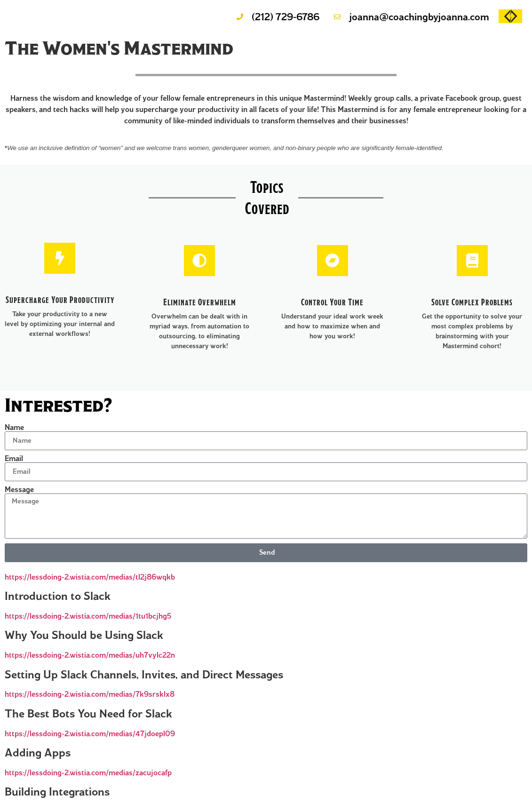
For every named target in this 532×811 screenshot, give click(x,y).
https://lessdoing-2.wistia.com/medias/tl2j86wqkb (90, 577)
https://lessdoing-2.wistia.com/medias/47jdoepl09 (90, 734)
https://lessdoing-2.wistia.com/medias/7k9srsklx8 (90, 694)
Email (14, 459)
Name (14, 428)
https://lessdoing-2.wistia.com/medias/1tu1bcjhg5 (88, 616)
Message (19, 490)
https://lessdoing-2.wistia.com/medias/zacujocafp (88, 773)
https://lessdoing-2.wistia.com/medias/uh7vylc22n (90, 655)
